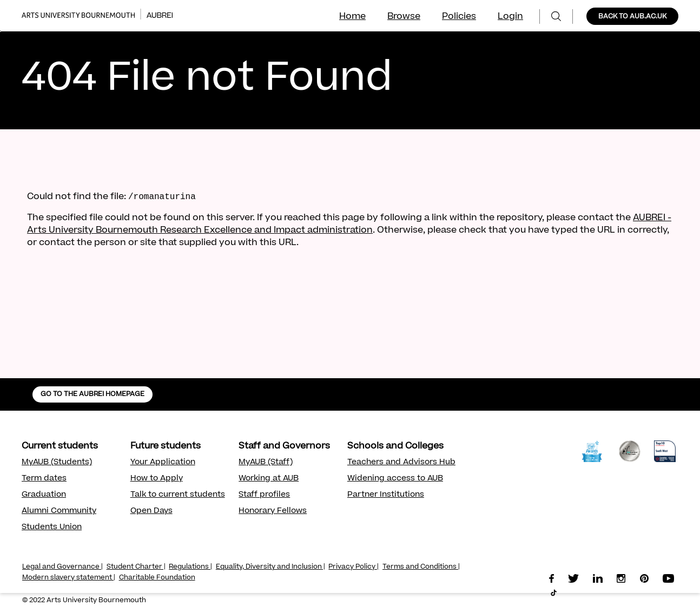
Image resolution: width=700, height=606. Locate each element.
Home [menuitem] (352, 17)
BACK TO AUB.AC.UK (632, 17)
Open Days (151, 511)
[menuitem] (556, 17)
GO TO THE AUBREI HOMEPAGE (93, 394)
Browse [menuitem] (404, 17)
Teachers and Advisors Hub (401, 463)
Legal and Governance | (62, 567)
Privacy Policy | (354, 567)
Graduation (44, 495)
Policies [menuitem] (459, 17)
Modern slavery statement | (69, 578)
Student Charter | (136, 567)
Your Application (163, 463)
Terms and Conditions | (421, 567)
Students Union (52, 528)
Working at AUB (269, 479)
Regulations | (190, 567)
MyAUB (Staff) (266, 463)
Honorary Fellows (273, 511)
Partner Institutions (386, 495)
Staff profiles (264, 495)
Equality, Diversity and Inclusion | (270, 567)
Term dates (44, 479)
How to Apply (157, 479)
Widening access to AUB (395, 479)
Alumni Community (59, 511)
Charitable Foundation (157, 578)
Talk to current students (178, 495)
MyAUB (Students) (57, 463)
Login (510, 17)
